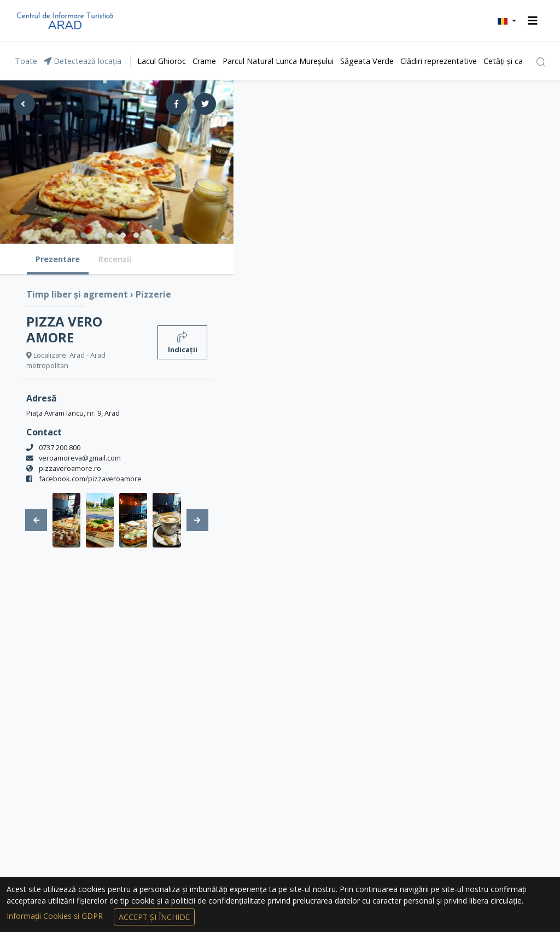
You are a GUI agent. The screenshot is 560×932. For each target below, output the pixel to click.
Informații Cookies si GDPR (56, 916)
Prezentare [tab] (58, 259)
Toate (26, 61)
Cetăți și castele (512, 61)
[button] (507, 21)
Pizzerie (153, 294)
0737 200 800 (60, 447)
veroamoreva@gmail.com (80, 458)
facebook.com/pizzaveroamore (90, 479)
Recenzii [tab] (115, 259)
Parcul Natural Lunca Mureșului (278, 61)
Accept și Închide (154, 917)
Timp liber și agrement (78, 294)
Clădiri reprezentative (439, 61)
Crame (204, 61)
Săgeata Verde (367, 61)
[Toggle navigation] (533, 21)
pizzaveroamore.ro (70, 468)
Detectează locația (83, 61)
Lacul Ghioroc (162, 61)
